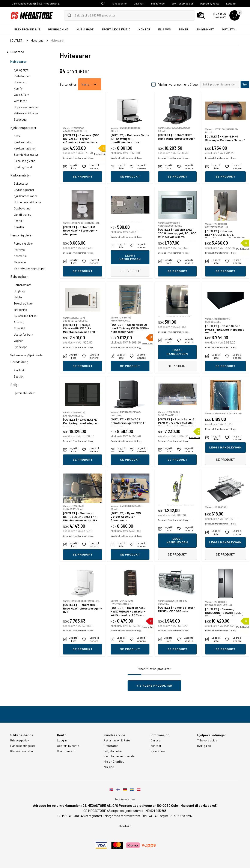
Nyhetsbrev (158, 751)
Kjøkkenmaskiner (25, 148)
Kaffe (17, 136)
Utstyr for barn (23, 334)
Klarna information (22, 751)
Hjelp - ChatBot (114, 762)
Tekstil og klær (23, 303)
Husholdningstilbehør (27, 202)
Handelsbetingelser (23, 746)
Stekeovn (20, 82)
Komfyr (18, 88)
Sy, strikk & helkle (25, 316)
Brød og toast (23, 167)
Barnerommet (23, 285)
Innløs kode (158, 3)
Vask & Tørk (21, 95)
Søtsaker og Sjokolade (26, 355)
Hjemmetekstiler (24, 393)
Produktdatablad (102, 163)
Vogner (18, 341)
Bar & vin (20, 370)
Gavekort (139, 3)
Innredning (20, 310)
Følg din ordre (113, 751)
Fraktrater (111, 746)
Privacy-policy (20, 740)
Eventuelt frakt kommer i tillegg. (79, 167)
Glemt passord (67, 751)
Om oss (155, 740)
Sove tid (19, 328)
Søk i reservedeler (182, 3)
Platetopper (22, 76)
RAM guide (204, 746)
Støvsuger (21, 119)
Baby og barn (19, 276)
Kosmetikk (21, 256)
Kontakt (156, 746)
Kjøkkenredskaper (25, 196)
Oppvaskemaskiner (26, 107)
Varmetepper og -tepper (30, 268)
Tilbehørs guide (207, 740)
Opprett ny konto (210, 3)
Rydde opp (21, 347)
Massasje (20, 262)
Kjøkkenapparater (23, 128)
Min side (109, 767)
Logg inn (231, 3)
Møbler (18, 297)
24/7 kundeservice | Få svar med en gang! (36, 3)
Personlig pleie (21, 235)
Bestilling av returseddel (119, 756)
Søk (245, 84)
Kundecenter (119, 3)
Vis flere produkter (154, 685)
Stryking (19, 291)
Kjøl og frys (21, 70)
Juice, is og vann (24, 161)
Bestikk (19, 221)
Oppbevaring (22, 208)
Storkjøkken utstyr (26, 155)
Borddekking (19, 362)
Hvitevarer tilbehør (26, 113)
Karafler (19, 227)
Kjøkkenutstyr (23, 142)
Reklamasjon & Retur (117, 740)
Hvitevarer (18, 61)
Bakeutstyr (21, 183)
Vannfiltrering (23, 214)
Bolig (14, 385)
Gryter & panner (24, 190)
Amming (19, 322)
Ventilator (20, 101)
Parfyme (19, 250)
